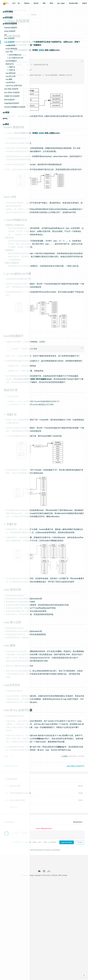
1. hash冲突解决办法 (14, 55)
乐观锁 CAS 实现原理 (12, 96)
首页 (14, 3)
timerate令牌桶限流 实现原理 (15, 107)
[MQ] (45, 3)
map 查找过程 (11, 73)
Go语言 (42, 13)
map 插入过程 (11, 76)
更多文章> (45, 902)
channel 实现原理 (10, 28)
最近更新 (44, 873)
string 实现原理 (10, 31)
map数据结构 (10, 45)
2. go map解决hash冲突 (15, 58)
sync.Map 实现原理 (11, 89)
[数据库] (37, 3)
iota (6, 35)
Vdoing (47, 974)
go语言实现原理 (53, 13)
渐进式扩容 (10, 64)
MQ (44, 3)
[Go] (20, 3)
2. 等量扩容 (11, 70)
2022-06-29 (48, 17)
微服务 (85, 3)
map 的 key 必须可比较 (14, 86)
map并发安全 (10, 82)
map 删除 (9, 79)
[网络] (52, 3)
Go (19, 3)
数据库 (36, 3)
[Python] (28, 3)
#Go (38, 851)
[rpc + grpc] (62, 3)
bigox (39, 17)
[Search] (8, 3)
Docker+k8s (74, 3)
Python (27, 3)
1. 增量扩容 (11, 67)
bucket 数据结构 (11, 49)
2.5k (59, 17)
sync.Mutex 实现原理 (12, 92)
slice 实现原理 (9, 38)
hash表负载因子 (11, 61)
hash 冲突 (9, 52)
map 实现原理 (9, 42)
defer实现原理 (9, 100)
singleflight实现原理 (11, 103)
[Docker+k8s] (75, 3)
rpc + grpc (61, 3)
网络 (51, 3)
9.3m (66, 17)
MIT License (80, 974)
